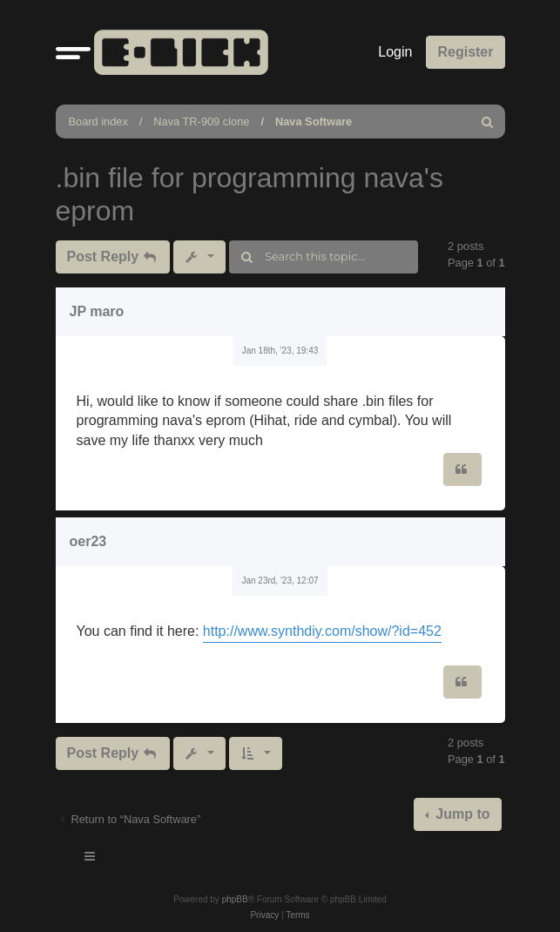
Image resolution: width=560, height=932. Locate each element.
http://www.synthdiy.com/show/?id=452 (322, 631)
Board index (98, 122)
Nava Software (314, 122)
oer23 (88, 541)
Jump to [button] (461, 814)
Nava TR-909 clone (201, 122)
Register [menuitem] (465, 52)
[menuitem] (489, 122)
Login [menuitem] (395, 52)
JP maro (97, 311)
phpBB (235, 899)
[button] (73, 52)
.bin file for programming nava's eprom (250, 194)
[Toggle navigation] (91, 859)
